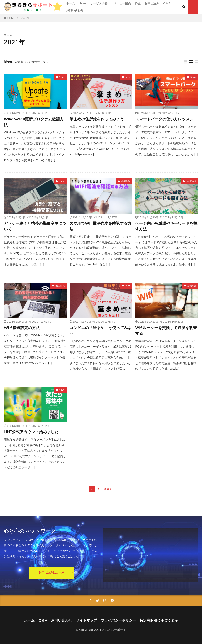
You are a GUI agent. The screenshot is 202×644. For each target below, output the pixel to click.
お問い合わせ (75, 10)
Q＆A (167, 3)
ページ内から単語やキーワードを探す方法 (166, 226)
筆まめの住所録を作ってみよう (97, 119)
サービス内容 (99, 3)
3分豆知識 (125, 181)
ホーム (70, 3)
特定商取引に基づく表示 (159, 620)
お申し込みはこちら (52, 572)
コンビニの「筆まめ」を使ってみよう (101, 330)
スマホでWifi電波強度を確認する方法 (100, 226)
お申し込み (152, 3)
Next (106, 489)
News (82, 3)
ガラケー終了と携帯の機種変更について (35, 226)
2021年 (25, 18)
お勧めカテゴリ (35, 62)
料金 (138, 3)
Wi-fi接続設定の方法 (22, 328)
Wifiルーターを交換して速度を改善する (166, 330)
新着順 (8, 62)
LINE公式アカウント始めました (31, 432)
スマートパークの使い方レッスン (164, 119)
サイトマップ (86, 620)
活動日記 (192, 286)
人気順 (19, 62)
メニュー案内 (122, 3)
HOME (11, 18)
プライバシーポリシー (118, 620)
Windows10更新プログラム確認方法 (34, 122)
